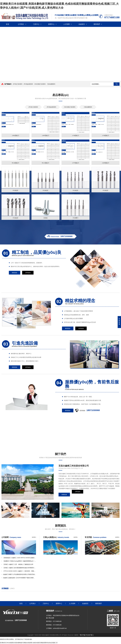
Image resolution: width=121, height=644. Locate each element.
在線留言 (82, 24)
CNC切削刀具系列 (40, 84)
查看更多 (64, 495)
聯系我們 (97, 24)
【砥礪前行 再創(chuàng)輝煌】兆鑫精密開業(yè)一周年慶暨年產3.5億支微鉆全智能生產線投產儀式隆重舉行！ (20, 561)
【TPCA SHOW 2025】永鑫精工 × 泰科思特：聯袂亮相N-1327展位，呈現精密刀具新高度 (20, 571)
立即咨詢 (78, 495)
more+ (34, 538)
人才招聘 (67, 24)
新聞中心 (51, 24)
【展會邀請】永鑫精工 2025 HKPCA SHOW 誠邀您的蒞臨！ (20, 558)
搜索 (117, 84)
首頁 (7, 24)
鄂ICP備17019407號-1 (87, 635)
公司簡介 (21, 24)
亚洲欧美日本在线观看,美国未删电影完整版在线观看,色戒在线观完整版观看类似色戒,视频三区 (29, 643)
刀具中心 (36, 24)
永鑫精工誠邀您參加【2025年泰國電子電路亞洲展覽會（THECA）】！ (20, 578)
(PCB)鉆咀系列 (28, 84)
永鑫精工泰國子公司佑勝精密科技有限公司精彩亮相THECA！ (20, 575)
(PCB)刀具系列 (18, 84)
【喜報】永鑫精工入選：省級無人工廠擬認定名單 (18, 565)
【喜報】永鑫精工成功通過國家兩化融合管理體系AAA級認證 (20, 568)
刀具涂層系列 (51, 84)
